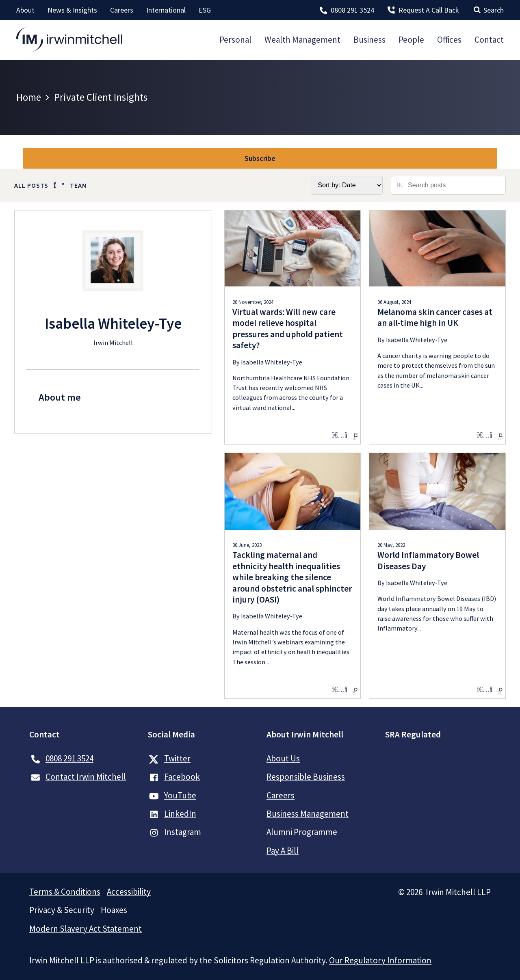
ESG (205, 10)
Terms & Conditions (65, 892)
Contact (489, 40)
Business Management (308, 814)
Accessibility (129, 892)
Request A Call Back (429, 10)
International (166, 10)
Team (78, 185)
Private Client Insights (101, 97)
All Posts (31, 185)
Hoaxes (114, 910)
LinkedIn (180, 814)
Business (369, 40)
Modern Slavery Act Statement (86, 929)
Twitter (170, 759)
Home (29, 97)
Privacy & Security (62, 910)
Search (494, 10)
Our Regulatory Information (380, 960)
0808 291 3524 (352, 10)
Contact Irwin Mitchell (86, 777)
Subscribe (260, 158)
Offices (449, 40)
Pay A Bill (283, 851)
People (411, 40)
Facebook (182, 777)
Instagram (183, 832)
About (25, 10)
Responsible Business (306, 777)
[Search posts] (454, 185)
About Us (283, 758)
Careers (122, 10)
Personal (235, 40)
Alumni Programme (302, 832)
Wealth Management (302, 40)
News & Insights (72, 10)
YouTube (180, 795)
